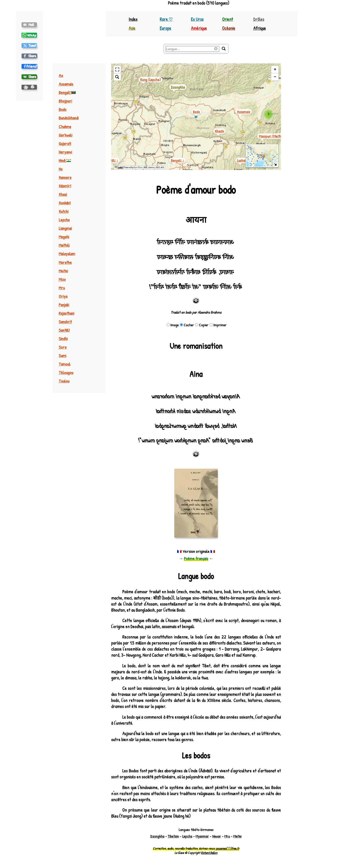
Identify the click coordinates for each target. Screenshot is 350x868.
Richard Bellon (209, 853)
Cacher (187, 325)
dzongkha (178, 87)
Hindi (65, 160)
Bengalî (67, 92)
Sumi (62, 355)
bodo (196, 112)
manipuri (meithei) (272, 136)
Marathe (65, 262)
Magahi (64, 237)
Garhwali (66, 135)
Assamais (66, 84)
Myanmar (202, 836)
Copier (202, 325)
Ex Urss (197, 19)
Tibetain (173, 836)
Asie (132, 28)
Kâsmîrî (65, 186)
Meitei (63, 271)
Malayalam (67, 254)
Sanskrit (65, 322)
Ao (61, 75)
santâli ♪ (112, 160)
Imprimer (218, 325)
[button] (269, 114)
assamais (244, 112)
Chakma (65, 126)
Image (173, 325)
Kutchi (64, 211)
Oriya (63, 296)
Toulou (64, 381)
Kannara (65, 177)
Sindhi (63, 339)
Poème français (196, 558)
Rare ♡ (166, 19)
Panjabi (64, 305)
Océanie (229, 28)
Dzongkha (157, 836)
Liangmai (65, 228)
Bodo (63, 109)
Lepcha (64, 220)
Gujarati (65, 143)
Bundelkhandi (69, 118)
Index (133, 19)
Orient (228, 19)
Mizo (62, 279)
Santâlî (64, 330)
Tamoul (65, 364)
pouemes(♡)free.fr (228, 848)
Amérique (199, 28)
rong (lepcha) (150, 80)
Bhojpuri (65, 101)
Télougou (66, 372)
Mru (62, 288)
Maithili (64, 245)
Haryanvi (65, 152)
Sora (63, 347)
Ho (61, 169)
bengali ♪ (178, 160)
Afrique (260, 28)
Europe (165, 28)
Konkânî (65, 203)
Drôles (259, 19)
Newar (217, 836)
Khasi (63, 194)
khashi (219, 131)
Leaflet (119, 167)
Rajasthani (66, 313)
